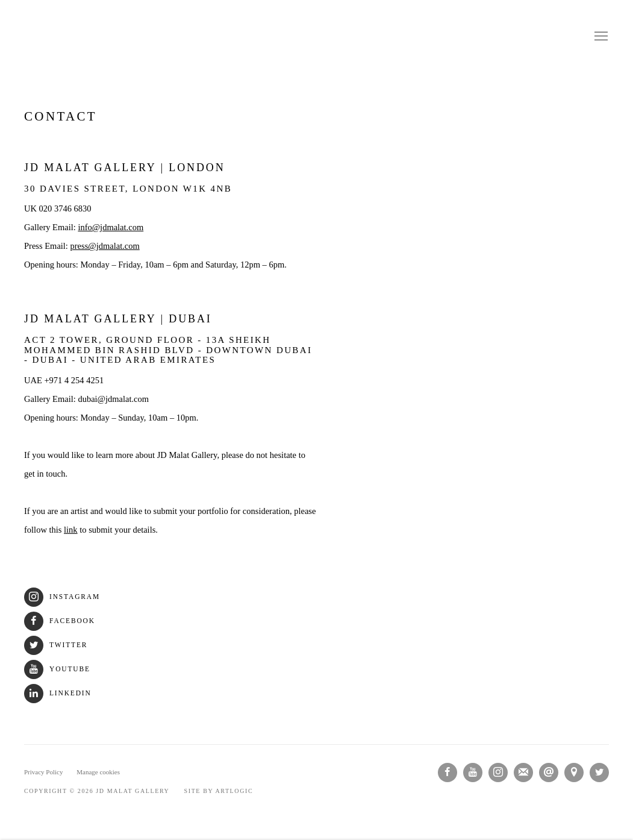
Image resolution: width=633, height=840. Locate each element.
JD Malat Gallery (317, 37)
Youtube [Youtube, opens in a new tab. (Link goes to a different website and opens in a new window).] (473, 773)
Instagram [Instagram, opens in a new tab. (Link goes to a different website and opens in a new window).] (498, 773)
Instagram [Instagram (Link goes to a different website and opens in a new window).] (62, 597)
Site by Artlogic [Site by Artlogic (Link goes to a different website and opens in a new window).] (219, 791)
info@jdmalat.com (111, 227)
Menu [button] (600, 37)
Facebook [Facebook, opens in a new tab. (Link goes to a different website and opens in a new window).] (447, 773)
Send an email (549, 773)
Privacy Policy (43, 772)
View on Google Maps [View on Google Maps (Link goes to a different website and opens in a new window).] (574, 773)
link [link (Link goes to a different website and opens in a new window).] (71, 530)
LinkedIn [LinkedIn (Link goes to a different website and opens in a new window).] (58, 693)
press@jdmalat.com (105, 246)
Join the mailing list (523, 773)
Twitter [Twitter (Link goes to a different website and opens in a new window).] (56, 645)
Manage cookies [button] (98, 772)
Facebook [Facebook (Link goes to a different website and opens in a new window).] (60, 621)
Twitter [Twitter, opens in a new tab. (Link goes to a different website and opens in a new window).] (599, 773)
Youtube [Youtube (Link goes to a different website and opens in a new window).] (57, 669)
